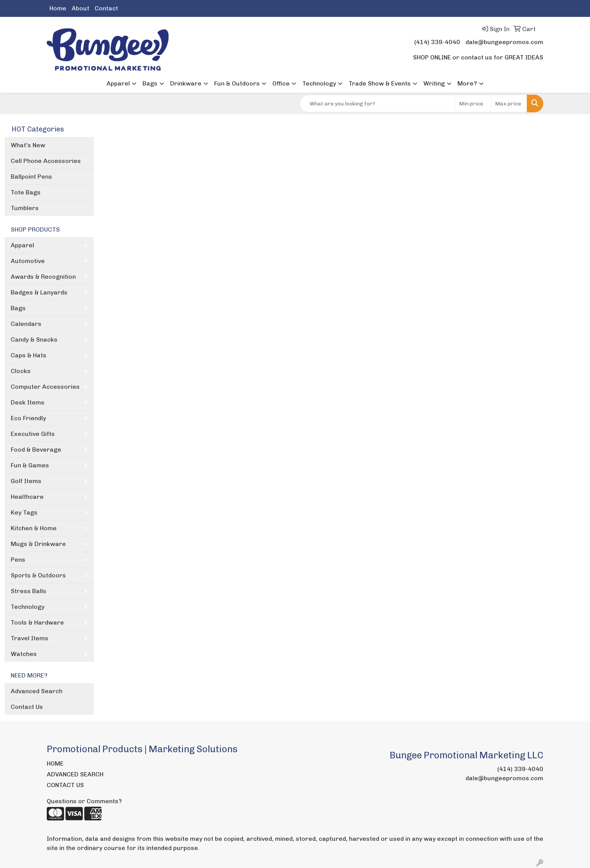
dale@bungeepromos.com (504, 42)
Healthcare (27, 497)
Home (58, 8)
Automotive (28, 261)
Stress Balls (29, 591)
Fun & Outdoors (237, 83)
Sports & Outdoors (38, 575)
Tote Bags (26, 192)
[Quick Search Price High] (509, 104)
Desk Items (28, 402)
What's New (28, 145)
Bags (150, 83)
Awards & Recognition (43, 277)
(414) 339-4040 (437, 42)
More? (467, 83)
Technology (319, 83)
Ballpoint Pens (31, 177)
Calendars (26, 324)
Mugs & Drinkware (38, 544)
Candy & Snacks (34, 339)
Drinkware (186, 83)
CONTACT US (65, 785)
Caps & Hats (29, 355)
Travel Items (29, 638)
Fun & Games (30, 465)
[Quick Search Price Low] (473, 104)
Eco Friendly (28, 418)
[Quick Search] (377, 104)
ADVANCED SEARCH (75, 774)
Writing (434, 83)
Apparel (118, 83)
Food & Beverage (36, 450)
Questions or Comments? (84, 801)
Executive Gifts (33, 434)
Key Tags (24, 512)
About (80, 8)
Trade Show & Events (380, 83)
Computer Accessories (45, 387)
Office (281, 83)
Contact (106, 8)
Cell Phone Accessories (46, 161)
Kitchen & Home (34, 528)
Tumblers (25, 208)
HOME (55, 764)
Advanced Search (37, 691)
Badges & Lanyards (39, 292)
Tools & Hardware (37, 622)
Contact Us (27, 707)
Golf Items (26, 481)
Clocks (21, 371)
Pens (18, 560)
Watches (24, 654)
